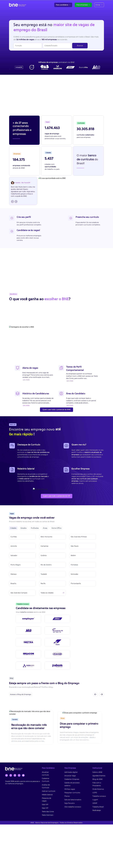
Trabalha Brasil (98, 807)
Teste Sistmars (48, 815)
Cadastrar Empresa (72, 779)
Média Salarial (47, 795)
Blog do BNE (97, 779)
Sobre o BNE (97, 772)
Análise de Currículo (46, 786)
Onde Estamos (98, 789)
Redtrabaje (97, 810)
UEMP (95, 803)
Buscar (80, 46)
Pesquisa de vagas (47, 799)
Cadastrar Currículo (46, 780)
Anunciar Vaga (70, 776)
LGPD (95, 793)
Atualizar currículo (45, 774)
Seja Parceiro (70, 803)
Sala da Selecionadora (73, 800)
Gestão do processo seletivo (72, 784)
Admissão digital (71, 772)
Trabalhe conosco (99, 796)
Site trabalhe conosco (73, 807)
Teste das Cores (48, 812)
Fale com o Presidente (97, 784)
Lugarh (95, 800)
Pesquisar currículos (72, 793)
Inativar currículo (49, 791)
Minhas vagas (70, 789)
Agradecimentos (99, 776)
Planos (67, 796)
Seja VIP (45, 808)
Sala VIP (45, 804)
